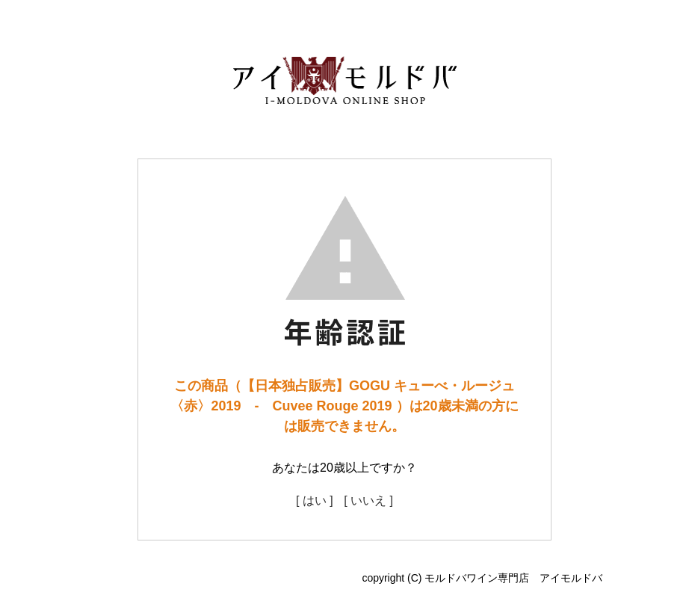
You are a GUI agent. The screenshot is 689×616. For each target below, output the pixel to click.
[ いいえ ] (368, 500)
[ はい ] (315, 500)
